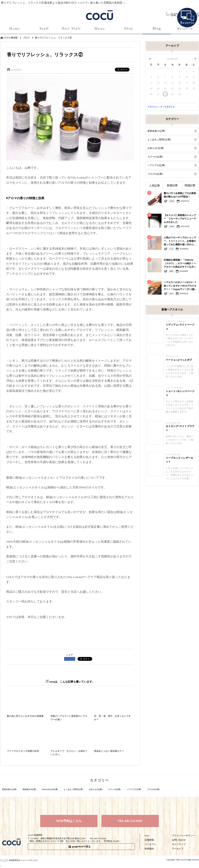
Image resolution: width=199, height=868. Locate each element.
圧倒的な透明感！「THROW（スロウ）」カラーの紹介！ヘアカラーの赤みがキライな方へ (180, 263)
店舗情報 (149, 840)
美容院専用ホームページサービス (19, 860)
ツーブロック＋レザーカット (179, 460)
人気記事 (154, 186)
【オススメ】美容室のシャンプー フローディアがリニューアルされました (180, 219)
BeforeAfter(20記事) (50, 789)
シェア (69, 655)
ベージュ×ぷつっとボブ (179, 360)
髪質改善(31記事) (156, 131)
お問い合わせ (179, 840)
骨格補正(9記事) (29, 789)
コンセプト (150, 844)
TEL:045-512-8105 (130, 821)
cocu (147, 836)
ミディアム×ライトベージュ (180, 327)
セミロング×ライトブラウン (180, 428)
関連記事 (190, 186)
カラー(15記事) (155, 157)
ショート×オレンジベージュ (180, 393)
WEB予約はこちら (69, 821)
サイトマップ (179, 844)
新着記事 (172, 186)
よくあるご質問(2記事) (159, 140)
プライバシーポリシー (183, 836)
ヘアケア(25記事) (156, 165)
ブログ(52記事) (155, 174)
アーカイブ (178, 849)
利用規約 (149, 849)
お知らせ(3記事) (156, 148)
